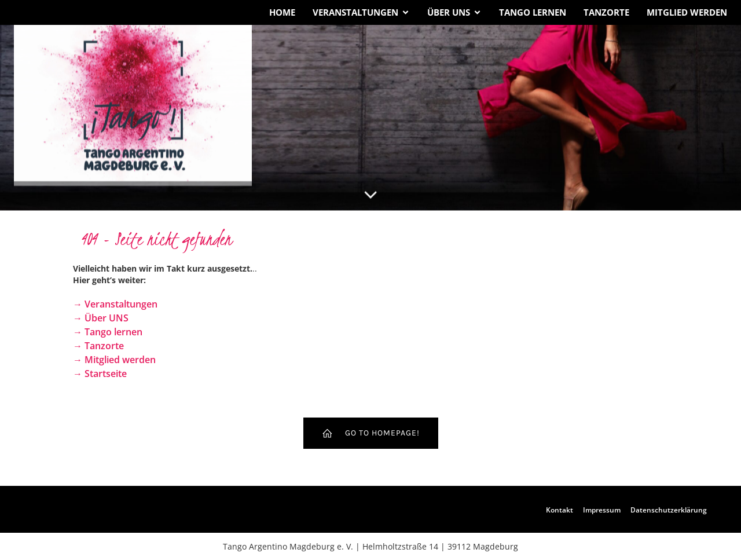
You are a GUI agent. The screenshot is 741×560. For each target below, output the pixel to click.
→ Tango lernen (108, 332)
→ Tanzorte (98, 346)
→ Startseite (100, 374)
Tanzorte (606, 12)
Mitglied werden (687, 12)
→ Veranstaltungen (115, 304)
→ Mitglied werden (114, 360)
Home (282, 12)
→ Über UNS (101, 318)
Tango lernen (533, 12)
